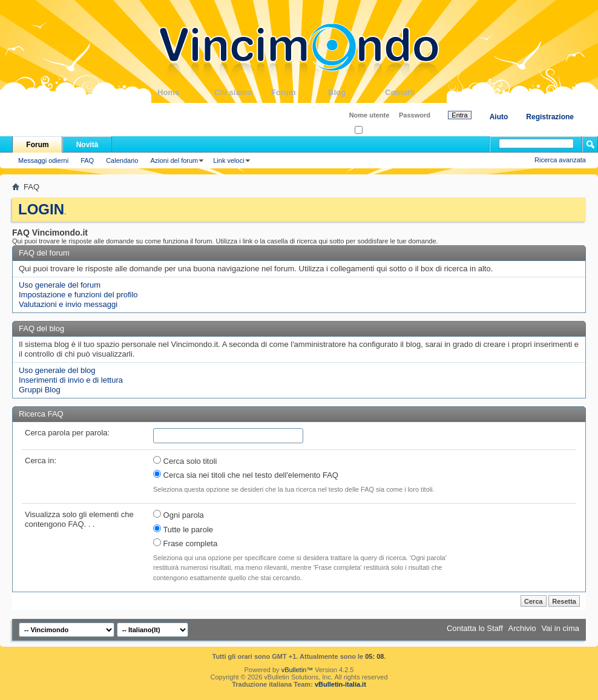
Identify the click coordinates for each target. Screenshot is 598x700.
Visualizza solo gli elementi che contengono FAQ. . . (79, 519)
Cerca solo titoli (185, 461)
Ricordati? (373, 130)
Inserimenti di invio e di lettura (71, 380)
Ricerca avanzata (560, 160)
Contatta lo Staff (475, 628)
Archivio (522, 628)
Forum (300, 92)
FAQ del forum (44, 253)
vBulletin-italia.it (340, 684)
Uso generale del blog (57, 370)
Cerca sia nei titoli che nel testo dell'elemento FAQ (246, 475)
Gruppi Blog (40, 390)
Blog (356, 92)
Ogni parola (179, 515)
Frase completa (185, 543)
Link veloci (228, 160)
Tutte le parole (183, 529)
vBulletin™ (297, 670)
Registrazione (550, 117)
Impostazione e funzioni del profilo (78, 295)
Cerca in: (41, 461)
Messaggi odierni (43, 160)
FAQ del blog (41, 329)
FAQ (87, 160)
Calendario (122, 160)
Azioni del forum (174, 160)
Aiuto (499, 117)
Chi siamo (243, 92)
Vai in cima (560, 628)
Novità (87, 145)
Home (186, 92)
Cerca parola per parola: (67, 433)
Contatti (413, 92)
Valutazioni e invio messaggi (68, 304)
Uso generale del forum (60, 285)
